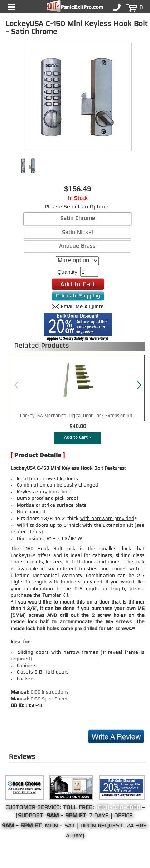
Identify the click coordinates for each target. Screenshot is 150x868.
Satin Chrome (78, 219)
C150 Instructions (50, 692)
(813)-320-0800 (118, 808)
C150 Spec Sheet (49, 699)
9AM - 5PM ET (22, 826)
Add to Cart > (78, 438)
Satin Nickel (78, 233)
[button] (139, 385)
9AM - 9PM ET (66, 816)
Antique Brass (77, 246)
